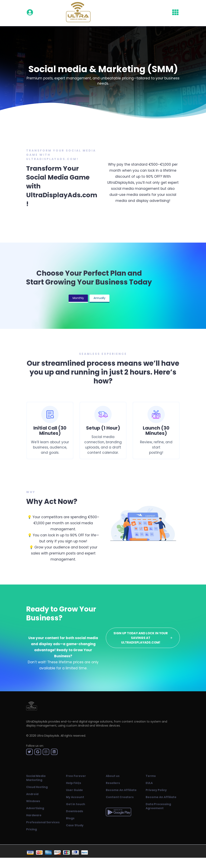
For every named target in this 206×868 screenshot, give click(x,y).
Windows (33, 801)
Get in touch (76, 804)
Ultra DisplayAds (48, 736)
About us (113, 776)
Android (32, 794)
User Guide (74, 790)
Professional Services (43, 822)
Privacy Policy (156, 790)
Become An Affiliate (121, 790)
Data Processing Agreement (158, 806)
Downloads (75, 811)
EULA (149, 783)
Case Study (75, 825)
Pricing (31, 829)
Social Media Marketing (36, 778)
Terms (151, 776)
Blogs (70, 818)
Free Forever (76, 776)
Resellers (113, 783)
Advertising (35, 808)
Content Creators (120, 797)
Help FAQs (74, 783)
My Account (75, 797)
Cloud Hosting (37, 787)
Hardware (34, 815)
